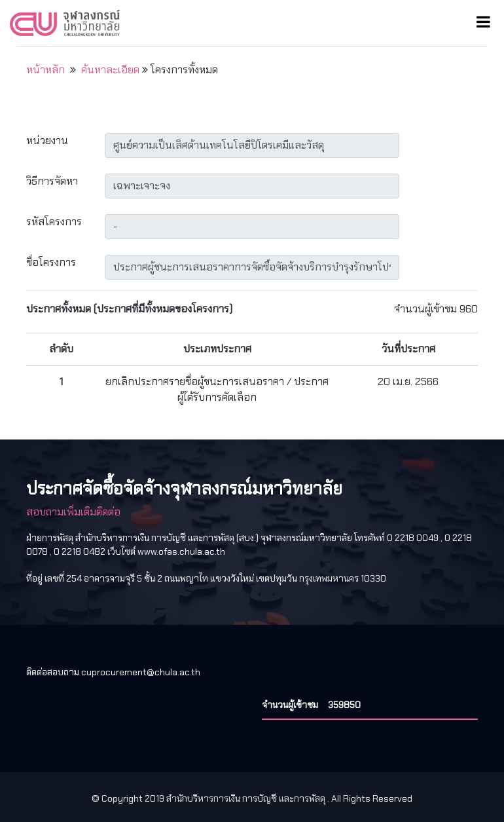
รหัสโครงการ (54, 222)
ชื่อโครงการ (51, 262)
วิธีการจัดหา (52, 181)
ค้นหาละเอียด (110, 70)
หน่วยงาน (47, 140)
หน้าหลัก (45, 70)
